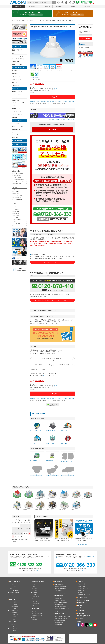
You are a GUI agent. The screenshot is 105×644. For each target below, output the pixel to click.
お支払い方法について (35, 102)
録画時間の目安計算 (82, 590)
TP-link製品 (15, 138)
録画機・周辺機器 (17, 141)
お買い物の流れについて (46, 102)
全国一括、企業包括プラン (61, 589)
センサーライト (36, 597)
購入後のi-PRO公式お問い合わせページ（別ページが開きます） (52, 300)
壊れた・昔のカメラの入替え (18, 181)
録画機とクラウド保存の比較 (84, 595)
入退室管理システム (16, 194)
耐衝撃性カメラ (16, 109)
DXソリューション (16, 190)
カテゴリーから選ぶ (14, 582)
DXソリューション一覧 (60, 593)
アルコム (34, 611)
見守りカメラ (68, 439)
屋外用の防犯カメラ (37, 456)
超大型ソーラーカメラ (16, 198)
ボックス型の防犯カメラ (68, 470)
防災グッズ (35, 605)
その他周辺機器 (36, 603)
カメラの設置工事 (46, 7)
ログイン (46, 375)
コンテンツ (80, 582)
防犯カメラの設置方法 (83, 588)
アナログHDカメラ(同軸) (18, 59)
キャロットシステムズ (17, 126)
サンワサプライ (16, 135)
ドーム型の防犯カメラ (37, 470)
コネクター (35, 593)
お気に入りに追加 (36, 80)
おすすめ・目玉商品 (17, 65)
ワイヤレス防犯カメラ (14, 608)
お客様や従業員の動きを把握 (18, 180)
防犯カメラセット (52, 426)
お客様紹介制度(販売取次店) (61, 587)
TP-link (34, 618)
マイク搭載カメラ (16, 112)
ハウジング (35, 588)
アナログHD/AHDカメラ (15, 590)
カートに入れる (53, 97)
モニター (34, 586)
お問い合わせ (87, 7)
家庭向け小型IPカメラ (17, 100)
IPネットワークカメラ (17, 53)
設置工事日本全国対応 (57, 102)
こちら (37, 570)
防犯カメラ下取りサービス (61, 621)
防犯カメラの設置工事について (62, 609)
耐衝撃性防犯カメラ (14, 611)
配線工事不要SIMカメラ (17, 200)
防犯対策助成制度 (15, 212)
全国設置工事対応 (15, 216)
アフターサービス (59, 614)
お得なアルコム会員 (59, 611)
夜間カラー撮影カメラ (14, 602)
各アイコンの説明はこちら (36, 77)
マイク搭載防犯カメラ (14, 613)
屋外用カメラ (12, 597)
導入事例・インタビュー (84, 600)
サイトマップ (81, 618)
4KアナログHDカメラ (14, 593)
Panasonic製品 (16, 129)
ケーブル (34, 595)
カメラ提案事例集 (15, 210)
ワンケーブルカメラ (17, 94)
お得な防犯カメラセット (15, 584)
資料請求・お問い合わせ (84, 616)
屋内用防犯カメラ (16, 74)
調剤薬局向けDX (15, 192)
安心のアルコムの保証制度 (68, 102)
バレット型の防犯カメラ (52, 470)
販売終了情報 (81, 613)
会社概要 (80, 605)
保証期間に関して (15, 214)
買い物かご (82, 44)
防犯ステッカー (36, 599)
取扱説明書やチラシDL (17, 220)
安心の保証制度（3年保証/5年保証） (63, 616)
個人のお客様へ (59, 582)
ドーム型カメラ (16, 77)
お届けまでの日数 (59, 605)
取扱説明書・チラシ (59, 623)
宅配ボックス (35, 601)
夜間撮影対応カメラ (17, 91)
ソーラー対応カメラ (17, 114)
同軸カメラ (68, 426)
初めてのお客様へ (59, 596)
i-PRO (14, 132)
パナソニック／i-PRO (37, 613)
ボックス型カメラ (16, 80)
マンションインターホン (17, 196)
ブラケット (35, 590)
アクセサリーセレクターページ (52, 262)
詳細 (56, 89)
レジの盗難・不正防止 (16, 178)
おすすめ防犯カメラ (37, 426)
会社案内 (73, 7)
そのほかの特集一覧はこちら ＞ (85, 544)
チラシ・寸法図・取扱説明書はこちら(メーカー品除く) (52, 360)
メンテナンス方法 (82, 593)
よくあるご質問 (15, 218)
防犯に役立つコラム (83, 603)
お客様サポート (59, 7)
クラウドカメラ (16, 106)
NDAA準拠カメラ (16, 117)
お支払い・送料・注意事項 (61, 603)
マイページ (80, 608)
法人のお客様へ (59, 584)
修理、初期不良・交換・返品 (61, 618)
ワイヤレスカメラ (16, 97)
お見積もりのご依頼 (16, 223)
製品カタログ (14, 225)
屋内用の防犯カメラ (52, 456)
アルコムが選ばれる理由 (60, 607)
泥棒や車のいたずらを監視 (17, 174)
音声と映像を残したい (16, 176)
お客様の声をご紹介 (64, 365)
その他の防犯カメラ (68, 457)
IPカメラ (37, 439)
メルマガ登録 (81, 611)
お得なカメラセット (21, 50)
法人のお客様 (32, 7)
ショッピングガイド (16, 208)
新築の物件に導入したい (17, 183)
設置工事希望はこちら (41, 365)
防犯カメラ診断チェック (83, 584)
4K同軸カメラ (16, 62)
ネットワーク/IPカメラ (14, 586)
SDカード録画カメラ (14, 617)
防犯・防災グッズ (17, 144)
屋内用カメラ (12, 595)
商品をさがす (18, 7)
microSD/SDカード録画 (18, 103)
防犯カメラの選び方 (82, 586)
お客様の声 (14, 222)
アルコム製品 (15, 124)
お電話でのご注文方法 (60, 600)
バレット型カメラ (16, 82)
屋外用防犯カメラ (16, 71)
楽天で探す (53, 129)
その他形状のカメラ (17, 85)
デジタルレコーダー (37, 584)
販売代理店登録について (60, 591)
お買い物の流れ (58, 598)
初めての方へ (14, 206)
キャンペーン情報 (82, 597)
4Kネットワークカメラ (18, 56)
